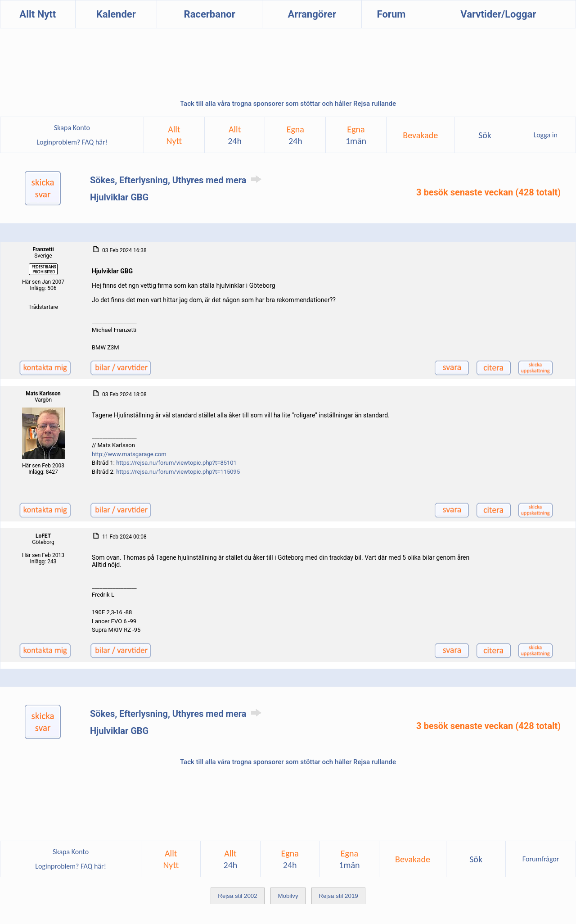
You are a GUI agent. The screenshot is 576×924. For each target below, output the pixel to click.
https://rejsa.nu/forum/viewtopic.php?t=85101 (176, 463)
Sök (485, 135)
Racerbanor (210, 14)
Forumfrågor (541, 859)
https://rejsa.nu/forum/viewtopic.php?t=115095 (178, 472)
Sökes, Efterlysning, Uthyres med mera (177, 180)
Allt (235, 135)
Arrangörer (312, 14)
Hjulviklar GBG (119, 197)
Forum (391, 14)
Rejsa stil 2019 (338, 896)
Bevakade (420, 135)
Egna (295, 135)
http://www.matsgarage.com (129, 454)
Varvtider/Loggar (498, 14)
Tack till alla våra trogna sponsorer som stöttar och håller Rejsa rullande (288, 104)
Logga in (545, 135)
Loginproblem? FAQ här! (72, 142)
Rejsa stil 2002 (237, 896)
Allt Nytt (38, 14)
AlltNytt (174, 135)
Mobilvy (288, 896)
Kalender (116, 14)
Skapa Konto (72, 128)
